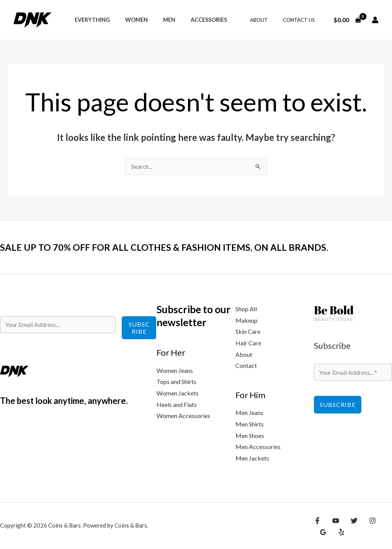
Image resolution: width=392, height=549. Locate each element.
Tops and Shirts (176, 382)
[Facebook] (317, 521)
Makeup (247, 321)
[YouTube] (334, 521)
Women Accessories (183, 416)
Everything (90, 20)
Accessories (194, 20)
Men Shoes (250, 436)
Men (158, 20)
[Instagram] (367, 521)
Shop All (246, 309)
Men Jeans (249, 413)
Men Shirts (250, 424)
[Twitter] (350, 521)
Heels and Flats (177, 405)
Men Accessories (258, 447)
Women (130, 20)
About (267, 20)
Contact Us (301, 20)
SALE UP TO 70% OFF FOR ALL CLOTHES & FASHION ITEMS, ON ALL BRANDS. (178, 247)
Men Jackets (252, 458)
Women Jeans (175, 371)
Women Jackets (178, 393)
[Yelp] (322, 533)
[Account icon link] (375, 20)
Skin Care (248, 332)
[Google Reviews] (383, 521)
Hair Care (248, 343)
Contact (246, 366)
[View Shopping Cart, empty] (347, 20)
